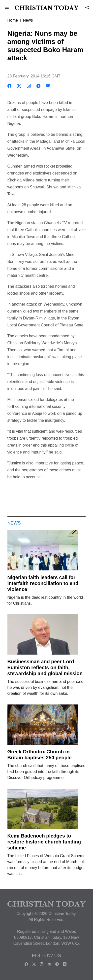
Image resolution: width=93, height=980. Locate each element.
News (28, 20)
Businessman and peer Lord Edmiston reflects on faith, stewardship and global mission (45, 667)
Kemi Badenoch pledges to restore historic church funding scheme (44, 842)
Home (13, 20)
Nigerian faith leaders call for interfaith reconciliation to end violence (43, 583)
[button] (7, 8)
